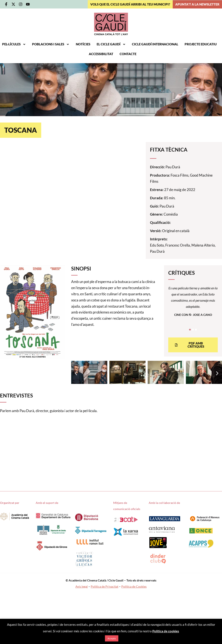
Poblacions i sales (51, 44)
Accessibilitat (101, 54)
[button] (76, 373)
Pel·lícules (14, 44)
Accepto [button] (112, 638)
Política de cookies (166, 631)
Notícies (83, 44)
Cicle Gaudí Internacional (155, 44)
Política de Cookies (134, 586)
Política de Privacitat (105, 586)
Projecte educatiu (201, 44)
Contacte (128, 54)
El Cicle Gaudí (111, 44)
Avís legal (82, 586)
